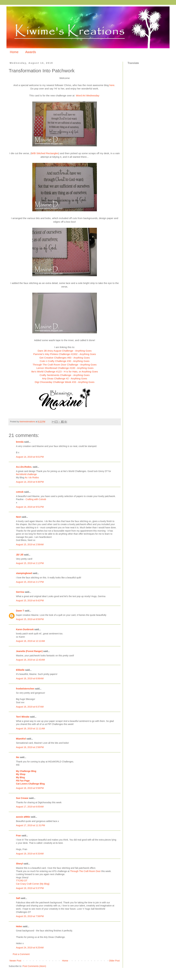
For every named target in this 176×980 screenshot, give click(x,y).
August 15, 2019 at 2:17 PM (30, 582)
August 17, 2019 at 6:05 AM (30, 807)
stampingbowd (24, 573)
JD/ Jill (20, 555)
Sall (18, 898)
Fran (18, 836)
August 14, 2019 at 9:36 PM (30, 482)
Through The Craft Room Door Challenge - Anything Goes (65, 365)
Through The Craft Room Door (85, 871)
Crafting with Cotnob (36, 499)
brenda (20, 442)
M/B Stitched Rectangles (45, 153)
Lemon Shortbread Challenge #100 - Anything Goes (65, 368)
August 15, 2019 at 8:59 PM (30, 619)
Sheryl (19, 864)
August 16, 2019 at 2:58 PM (30, 747)
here (112, 85)
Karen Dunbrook (25, 629)
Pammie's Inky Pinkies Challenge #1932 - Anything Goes (65, 354)
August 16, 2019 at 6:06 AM (30, 678)
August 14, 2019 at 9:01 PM (30, 457)
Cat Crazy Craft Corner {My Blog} (33, 884)
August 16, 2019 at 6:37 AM (30, 707)
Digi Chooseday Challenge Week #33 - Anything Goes (65, 382)
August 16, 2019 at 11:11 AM (30, 729)
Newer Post (15, 961)
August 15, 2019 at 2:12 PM (30, 563)
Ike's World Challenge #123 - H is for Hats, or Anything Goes (65, 372)
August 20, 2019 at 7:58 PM (30, 916)
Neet (18, 517)
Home (14, 52)
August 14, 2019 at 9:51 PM (30, 507)
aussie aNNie (23, 817)
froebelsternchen (25, 689)
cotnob (20, 492)
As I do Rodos (32, 477)
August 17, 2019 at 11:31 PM (30, 825)
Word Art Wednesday (88, 95)
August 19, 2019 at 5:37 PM (30, 888)
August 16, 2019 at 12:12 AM (30, 641)
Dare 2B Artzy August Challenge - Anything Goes (65, 351)
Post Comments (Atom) (34, 966)
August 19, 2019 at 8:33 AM (30, 854)
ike (18, 757)
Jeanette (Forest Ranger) (30, 651)
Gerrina (20, 592)
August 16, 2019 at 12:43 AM (30, 660)
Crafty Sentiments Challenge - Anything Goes (65, 375)
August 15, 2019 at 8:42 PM (30, 600)
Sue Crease (22, 798)
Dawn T (20, 611)
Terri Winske (23, 717)
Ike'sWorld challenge (26, 474)
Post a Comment (21, 954)
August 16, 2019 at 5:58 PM (30, 788)
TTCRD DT (22, 881)
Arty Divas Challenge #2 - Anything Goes (65, 378)
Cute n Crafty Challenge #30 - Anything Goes (65, 361)
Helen (19, 926)
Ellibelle (20, 670)
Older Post (114, 961)
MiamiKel (21, 739)
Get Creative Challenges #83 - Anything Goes (65, 358)
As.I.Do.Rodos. (24, 467)
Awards (31, 52)
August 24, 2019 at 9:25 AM (30, 948)
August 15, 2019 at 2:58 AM (30, 544)
